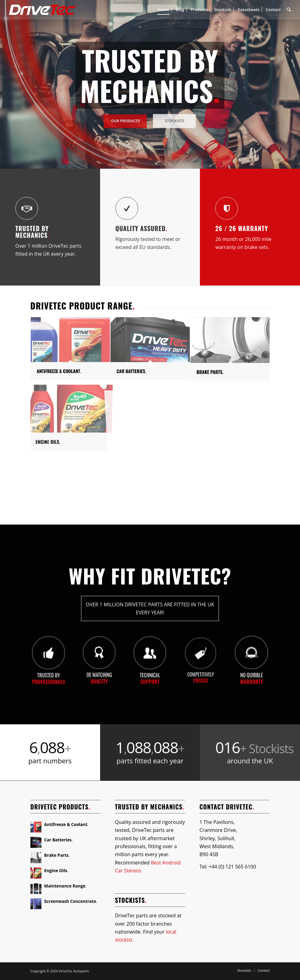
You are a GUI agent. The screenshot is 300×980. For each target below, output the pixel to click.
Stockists (175, 118)
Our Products (126, 118)
